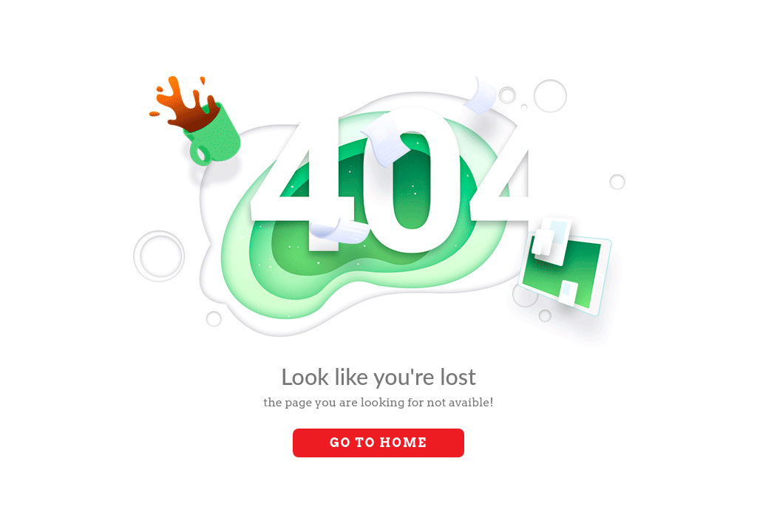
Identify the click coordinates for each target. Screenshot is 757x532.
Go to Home (378, 443)
